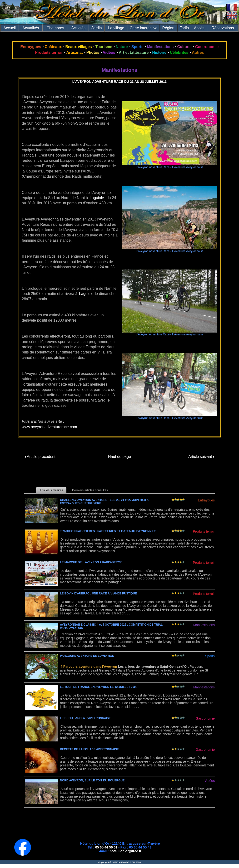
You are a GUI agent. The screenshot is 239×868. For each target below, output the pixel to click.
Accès (199, 28)
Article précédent (40, 457)
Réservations (223, 28)
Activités (78, 28)
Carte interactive (144, 28)
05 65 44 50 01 (106, 847)
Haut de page (119, 457)
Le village (116, 28)
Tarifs (184, 28)
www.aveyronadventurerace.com (50, 427)
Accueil (10, 28)
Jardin (97, 28)
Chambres (55, 28)
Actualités (31, 28)
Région (168, 28)
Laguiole (97, 198)
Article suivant (201, 457)
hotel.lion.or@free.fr (126, 851)
